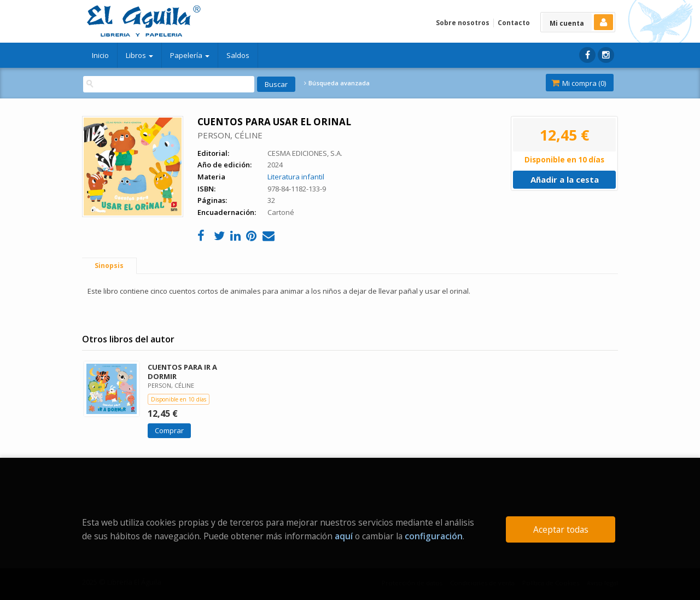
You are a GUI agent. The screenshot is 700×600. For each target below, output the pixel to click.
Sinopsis (109, 266)
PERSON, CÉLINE (230, 135)
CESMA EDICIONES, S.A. (305, 153)
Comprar (169, 430)
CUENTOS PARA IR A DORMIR (182, 372)
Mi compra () (579, 83)
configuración (434, 536)
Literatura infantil (296, 177)
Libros (139, 55)
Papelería (190, 55)
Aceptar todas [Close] (561, 529)
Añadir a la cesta (565, 179)
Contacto (514, 23)
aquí (344, 536)
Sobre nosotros (463, 23)
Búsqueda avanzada (337, 83)
